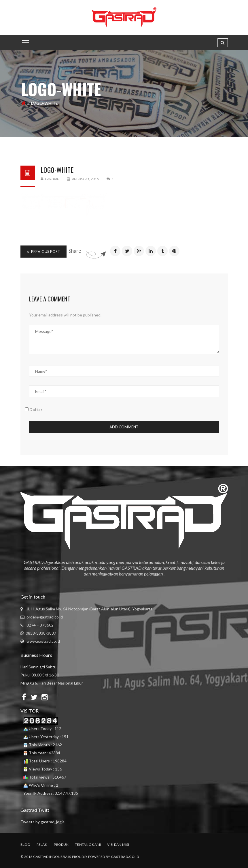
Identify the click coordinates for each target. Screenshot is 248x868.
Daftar (34, 409)
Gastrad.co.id (125, 857)
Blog (25, 844)
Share (75, 251)
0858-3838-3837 (41, 633)
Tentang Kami (88, 844)
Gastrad (50, 179)
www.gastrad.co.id (43, 641)
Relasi (42, 844)
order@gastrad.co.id (45, 617)
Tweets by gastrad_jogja (42, 822)
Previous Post (43, 252)
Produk (61, 844)
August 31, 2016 (83, 179)
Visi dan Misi (118, 844)
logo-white (57, 170)
